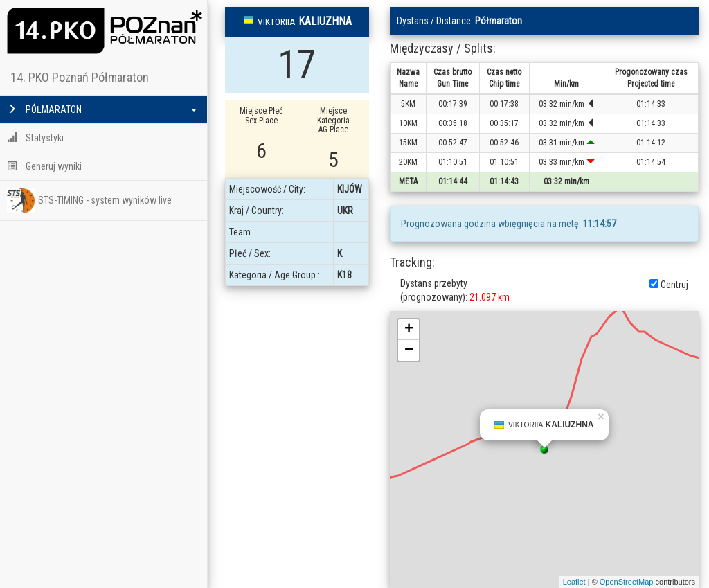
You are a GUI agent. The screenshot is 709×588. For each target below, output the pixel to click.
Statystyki (35, 138)
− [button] (409, 350)
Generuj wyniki (44, 166)
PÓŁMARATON (102, 109)
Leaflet (574, 582)
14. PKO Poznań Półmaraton (80, 77)
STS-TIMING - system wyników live (89, 201)
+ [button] (409, 330)
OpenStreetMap (627, 582)
